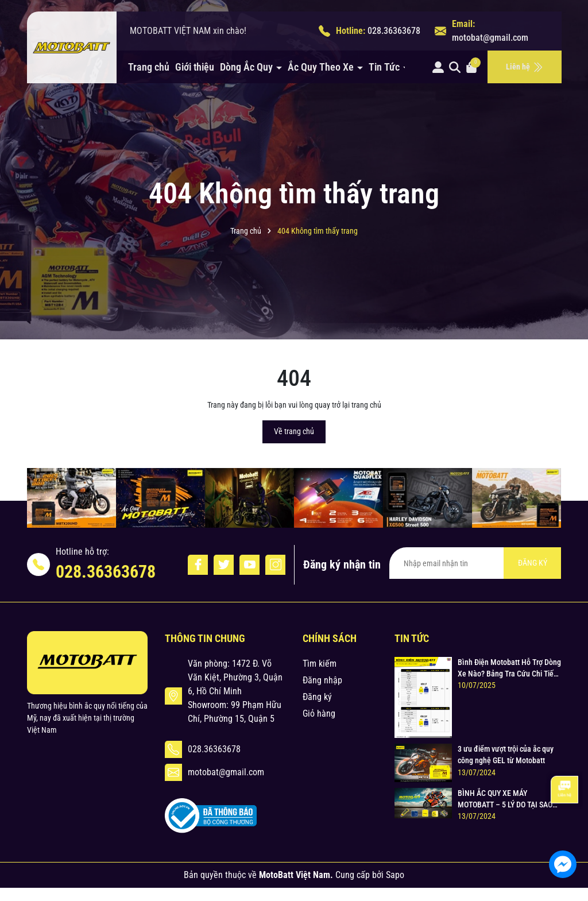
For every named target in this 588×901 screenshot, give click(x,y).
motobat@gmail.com (490, 38)
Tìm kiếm (320, 664)
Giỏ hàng (319, 714)
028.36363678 (394, 31)
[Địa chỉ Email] (475, 563)
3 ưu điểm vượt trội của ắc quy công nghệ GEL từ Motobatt (506, 755)
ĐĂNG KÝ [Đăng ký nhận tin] (533, 563)
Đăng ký (317, 697)
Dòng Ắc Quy (247, 67)
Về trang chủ (294, 431)
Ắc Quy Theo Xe (322, 67)
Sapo (395, 875)
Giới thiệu (195, 67)
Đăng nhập (322, 680)
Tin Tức (385, 67)
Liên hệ (525, 67)
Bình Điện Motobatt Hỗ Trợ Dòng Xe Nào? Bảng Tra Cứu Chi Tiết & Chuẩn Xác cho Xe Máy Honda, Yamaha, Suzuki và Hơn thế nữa (509, 668)
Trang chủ (149, 67)
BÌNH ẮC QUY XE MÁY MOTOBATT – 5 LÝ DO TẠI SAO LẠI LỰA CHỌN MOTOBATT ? (505, 799)
